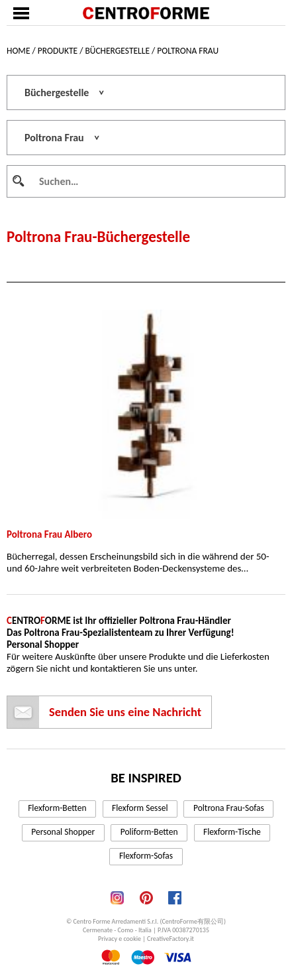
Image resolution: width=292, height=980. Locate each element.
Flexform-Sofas (146, 856)
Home (18, 51)
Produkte (58, 51)
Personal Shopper (63, 832)
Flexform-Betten (57, 808)
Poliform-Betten (149, 832)
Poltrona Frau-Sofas (229, 808)
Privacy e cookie (120, 939)
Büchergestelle (117, 51)
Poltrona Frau (188, 51)
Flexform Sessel (140, 808)
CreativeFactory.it (170, 939)
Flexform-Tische (232, 832)
